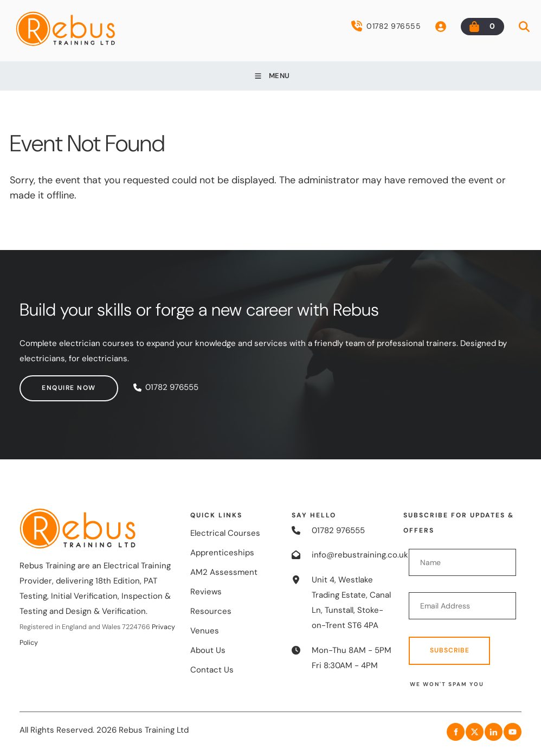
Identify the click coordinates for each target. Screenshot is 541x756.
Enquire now (47, 382)
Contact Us (212, 670)
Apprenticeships (222, 553)
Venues (205, 631)
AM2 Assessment (224, 572)
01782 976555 (386, 26)
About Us (208, 650)
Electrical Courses (225, 533)
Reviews (206, 592)
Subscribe (450, 650)
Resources (211, 611)
